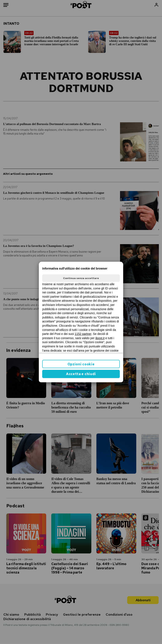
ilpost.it (100, 338)
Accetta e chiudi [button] (81, 374)
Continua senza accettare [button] (81, 278)
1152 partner (83, 334)
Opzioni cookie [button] (81, 364)
